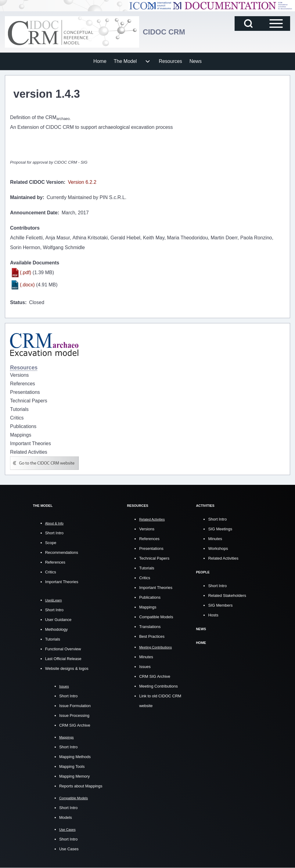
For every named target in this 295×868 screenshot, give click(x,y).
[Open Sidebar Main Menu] (276, 24)
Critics (51, 572)
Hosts (213, 615)
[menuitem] (100, 61)
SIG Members (220, 605)
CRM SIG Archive (75, 725)
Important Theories (62, 582)
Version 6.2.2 (82, 182)
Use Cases (69, 849)
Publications (150, 597)
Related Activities (223, 558)
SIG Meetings (220, 529)
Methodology (56, 629)
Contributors (25, 228)
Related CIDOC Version (37, 182)
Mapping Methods (75, 757)
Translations (150, 627)
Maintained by (26, 197)
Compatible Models (156, 617)
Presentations (151, 548)
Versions (147, 529)
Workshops (218, 548)
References (55, 562)
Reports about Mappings (81, 786)
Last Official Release (63, 659)
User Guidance (58, 620)
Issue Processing (74, 715)
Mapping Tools (72, 766)
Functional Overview (63, 649)
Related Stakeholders (227, 596)
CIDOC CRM (164, 32)
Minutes (146, 657)
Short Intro (54, 533)
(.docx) (27, 285)
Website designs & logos (67, 668)
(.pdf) (25, 272)
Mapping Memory (74, 776)
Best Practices (152, 636)
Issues (145, 667)
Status (18, 302)
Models (66, 817)
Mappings (148, 607)
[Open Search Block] (248, 24)
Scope (51, 543)
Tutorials (53, 639)
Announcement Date (34, 213)
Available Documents (35, 263)
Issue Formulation (75, 706)
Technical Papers (154, 558)
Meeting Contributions (158, 686)
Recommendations (62, 552)
